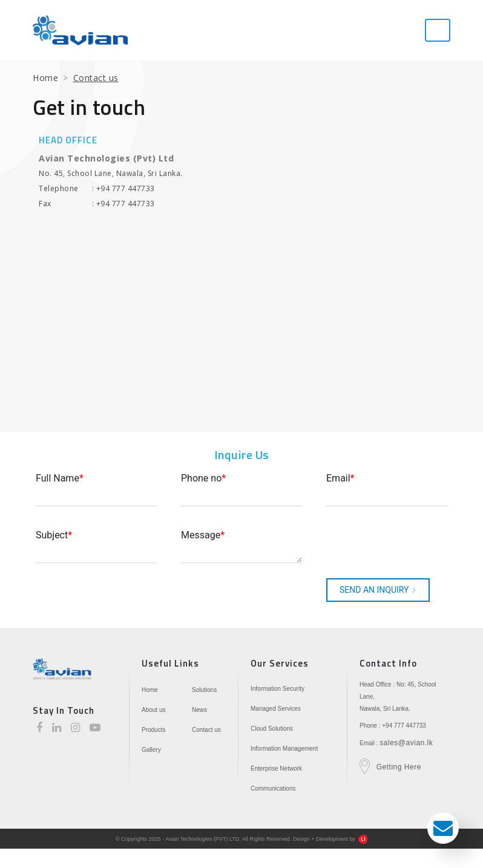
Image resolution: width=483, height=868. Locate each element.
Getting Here (399, 767)
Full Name (60, 478)
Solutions (204, 690)
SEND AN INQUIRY (378, 590)
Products (153, 730)
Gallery (151, 750)
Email (340, 478)
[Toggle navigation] (438, 30)
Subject (54, 535)
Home (45, 78)
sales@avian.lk (406, 743)
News (199, 710)
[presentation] (391, 545)
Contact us (206, 730)
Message (203, 535)
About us (153, 710)
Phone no (203, 478)
